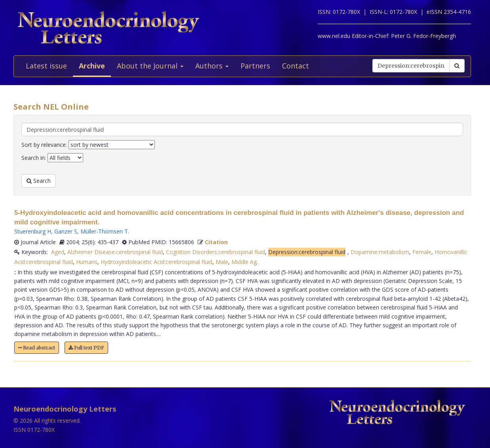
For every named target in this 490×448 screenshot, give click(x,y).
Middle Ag (244, 262)
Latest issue (46, 66)
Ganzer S (66, 231)
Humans (87, 262)
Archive (92, 66)
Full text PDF (86, 348)
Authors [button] (212, 66)
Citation (216, 242)
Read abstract (37, 348)
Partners (255, 66)
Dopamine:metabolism (380, 252)
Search (39, 181)
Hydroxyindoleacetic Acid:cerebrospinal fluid (156, 262)
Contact (296, 66)
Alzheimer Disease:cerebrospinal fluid (115, 252)
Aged (58, 252)
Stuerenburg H (33, 231)
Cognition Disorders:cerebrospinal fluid (215, 252)
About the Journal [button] (150, 66)
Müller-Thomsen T (104, 231)
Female (422, 252)
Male (222, 262)
